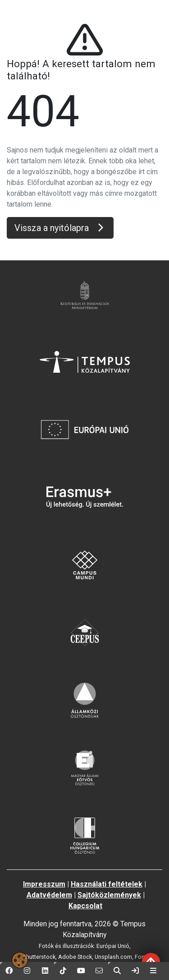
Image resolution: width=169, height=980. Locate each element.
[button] (9, 971)
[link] (135, 971)
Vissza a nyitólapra (60, 228)
